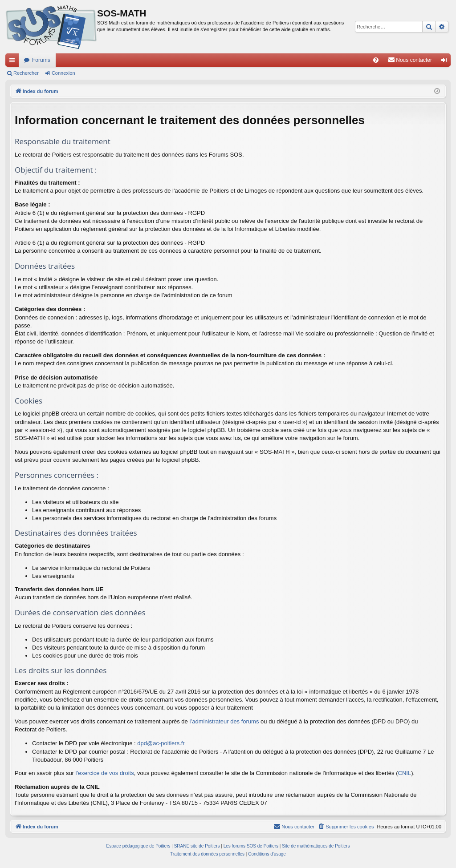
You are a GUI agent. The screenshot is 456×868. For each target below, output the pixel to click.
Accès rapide (14, 62)
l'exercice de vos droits (105, 773)
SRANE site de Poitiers (197, 846)
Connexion (63, 73)
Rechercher (26, 73)
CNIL (405, 773)
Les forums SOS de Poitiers (251, 846)
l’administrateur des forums (224, 721)
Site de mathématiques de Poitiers (316, 846)
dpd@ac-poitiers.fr (161, 743)
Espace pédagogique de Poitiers (138, 846)
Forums (41, 60)
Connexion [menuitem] (446, 62)
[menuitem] (376, 60)
